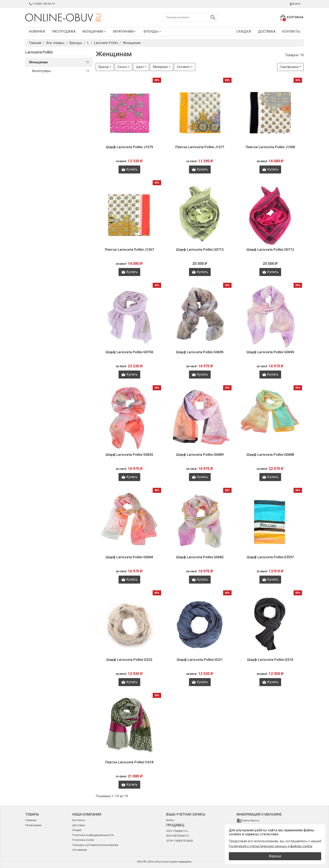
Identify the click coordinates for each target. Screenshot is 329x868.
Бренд (104, 67)
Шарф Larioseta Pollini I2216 (270, 660)
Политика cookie (83, 840)
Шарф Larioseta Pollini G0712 (270, 250)
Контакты (291, 31)
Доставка (267, 31)
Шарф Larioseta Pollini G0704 (129, 352)
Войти (295, 4)
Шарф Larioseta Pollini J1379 (129, 147)
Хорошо (275, 856)
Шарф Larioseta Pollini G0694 (270, 352)
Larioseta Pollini (39, 52)
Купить (129, 169)
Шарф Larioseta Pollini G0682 (200, 557)
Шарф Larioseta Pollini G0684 (129, 557)
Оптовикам (80, 850)
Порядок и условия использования (95, 845)
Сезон (122, 67)
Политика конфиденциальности (93, 835)
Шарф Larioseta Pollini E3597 (270, 557)
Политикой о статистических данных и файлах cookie (271, 846)
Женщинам (94, 31)
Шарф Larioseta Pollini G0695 (200, 352)
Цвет (140, 67)
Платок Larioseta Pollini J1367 (129, 250)
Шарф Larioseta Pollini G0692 (129, 455)
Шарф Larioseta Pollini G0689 (200, 455)
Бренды (153, 31)
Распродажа (64, 31)
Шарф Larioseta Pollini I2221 (200, 660)
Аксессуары (61, 71)
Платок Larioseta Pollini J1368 (270, 147)
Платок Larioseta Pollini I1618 (129, 762)
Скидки (244, 31)
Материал (160, 67)
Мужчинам (125, 31)
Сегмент (183, 67)
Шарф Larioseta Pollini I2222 (129, 660)
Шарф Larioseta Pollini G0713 (200, 250)
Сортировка (289, 67)
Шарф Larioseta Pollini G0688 (270, 455)
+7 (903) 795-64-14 (42, 4)
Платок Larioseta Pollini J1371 (200, 147)
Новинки (37, 31)
